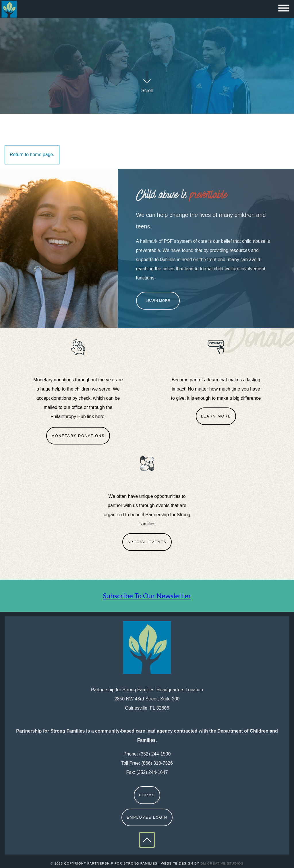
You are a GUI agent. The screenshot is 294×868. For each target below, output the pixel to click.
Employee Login (147, 817)
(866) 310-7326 (157, 763)
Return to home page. (32, 155)
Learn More (158, 301)
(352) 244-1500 (155, 754)
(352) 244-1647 (152, 772)
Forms (147, 795)
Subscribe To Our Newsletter (147, 596)
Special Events (147, 542)
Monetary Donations (78, 436)
